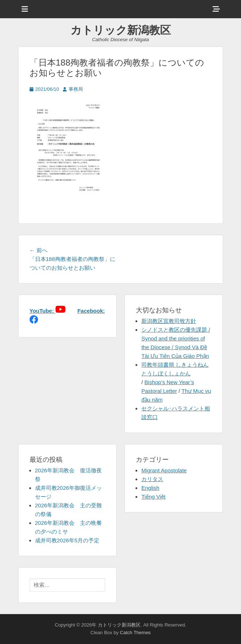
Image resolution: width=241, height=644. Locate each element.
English (150, 488)
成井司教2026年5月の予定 (67, 540)
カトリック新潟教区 (121, 30)
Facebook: (91, 311)
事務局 (76, 89)
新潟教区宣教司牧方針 (169, 321)
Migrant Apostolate (164, 470)
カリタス (152, 479)
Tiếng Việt (153, 497)
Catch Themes (135, 633)
